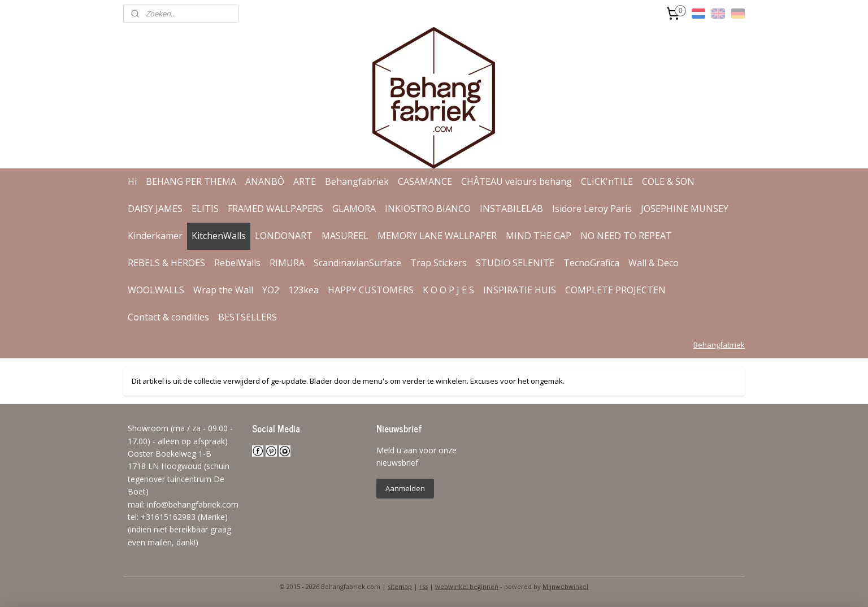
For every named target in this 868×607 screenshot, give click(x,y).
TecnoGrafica (591, 263)
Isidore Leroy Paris (592, 209)
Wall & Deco (654, 263)
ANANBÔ (265, 181)
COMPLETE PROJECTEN (615, 290)
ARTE (305, 181)
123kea (303, 290)
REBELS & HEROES (166, 263)
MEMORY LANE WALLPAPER (437, 236)
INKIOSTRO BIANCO (428, 209)
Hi (132, 181)
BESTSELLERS (248, 317)
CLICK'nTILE (607, 181)
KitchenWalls (219, 236)
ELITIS (205, 209)
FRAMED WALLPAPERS (275, 209)
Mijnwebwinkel (565, 586)
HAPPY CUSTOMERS (371, 290)
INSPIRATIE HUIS (520, 290)
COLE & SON (668, 181)
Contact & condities (168, 317)
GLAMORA (354, 209)
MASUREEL (345, 236)
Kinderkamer (155, 236)
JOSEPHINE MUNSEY (685, 209)
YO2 (271, 290)
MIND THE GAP (539, 236)
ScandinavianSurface (357, 263)
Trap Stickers (439, 263)
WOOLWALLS (156, 290)
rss (424, 586)
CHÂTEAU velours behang (517, 181)
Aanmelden (405, 488)
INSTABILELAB (511, 209)
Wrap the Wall (223, 290)
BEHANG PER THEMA (191, 181)
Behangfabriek (357, 181)
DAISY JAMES (155, 209)
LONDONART (284, 236)
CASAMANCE (425, 181)
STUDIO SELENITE (515, 263)
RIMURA (287, 263)
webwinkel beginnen (467, 586)
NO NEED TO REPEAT (626, 236)
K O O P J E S (448, 290)
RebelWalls (237, 263)
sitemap (400, 586)
